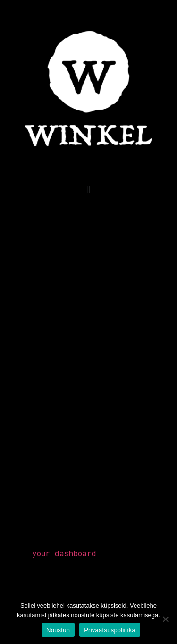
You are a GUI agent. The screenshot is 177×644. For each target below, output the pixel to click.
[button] (88, 190)
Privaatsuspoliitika (110, 630)
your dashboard (64, 553)
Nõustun (58, 630)
